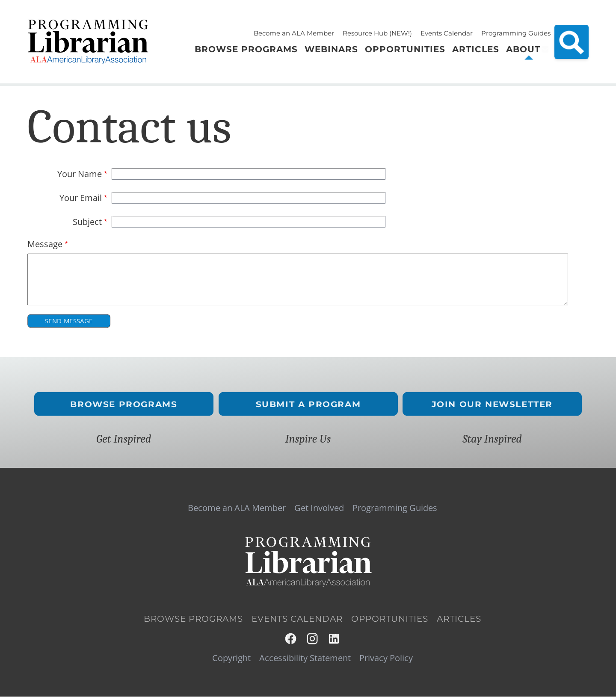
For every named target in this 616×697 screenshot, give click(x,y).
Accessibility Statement (305, 658)
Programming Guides (516, 33)
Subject (87, 222)
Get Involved (319, 508)
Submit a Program (308, 404)
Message (45, 244)
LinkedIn (334, 639)
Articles (459, 619)
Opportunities (390, 619)
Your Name (80, 174)
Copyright (231, 658)
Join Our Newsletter (492, 404)
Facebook (291, 639)
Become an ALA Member (294, 33)
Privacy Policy (386, 658)
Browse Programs (124, 404)
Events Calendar (447, 33)
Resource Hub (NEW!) (377, 33)
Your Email (81, 198)
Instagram (313, 639)
